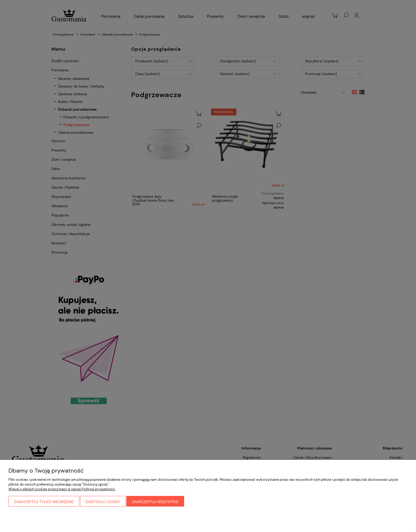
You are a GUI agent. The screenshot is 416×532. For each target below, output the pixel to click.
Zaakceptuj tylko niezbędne (44, 502)
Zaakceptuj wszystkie (155, 502)
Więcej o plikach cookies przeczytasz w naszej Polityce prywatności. (62, 489)
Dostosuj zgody (103, 502)
